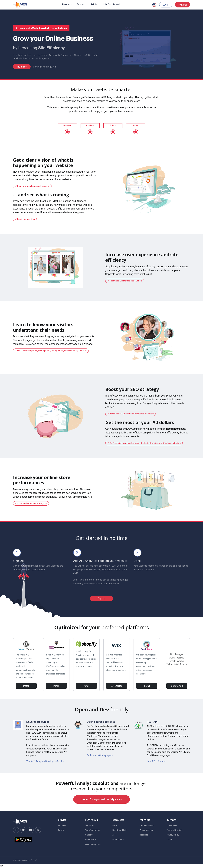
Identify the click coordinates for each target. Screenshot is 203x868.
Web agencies (146, 830)
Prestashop (91, 840)
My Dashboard (111, 5)
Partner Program (147, 825)
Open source (118, 840)
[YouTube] (31, 830)
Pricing (94, 5)
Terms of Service (174, 830)
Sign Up (101, 598)
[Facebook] (16, 830)
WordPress (90, 825)
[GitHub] (38, 830)
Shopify (89, 835)
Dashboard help (120, 830)
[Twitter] (23, 830)
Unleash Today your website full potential (102, 799)
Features (67, 5)
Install (26, 686)
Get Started (117, 686)
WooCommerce (93, 830)
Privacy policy (173, 835)
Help (115, 825)
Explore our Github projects (100, 755)
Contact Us (172, 825)
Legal (169, 840)
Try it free (182, 5)
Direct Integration (93, 844)
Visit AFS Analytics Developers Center (45, 761)
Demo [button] (80, 5)
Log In (166, 5)
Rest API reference (156, 761)
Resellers (144, 835)
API (114, 835)
